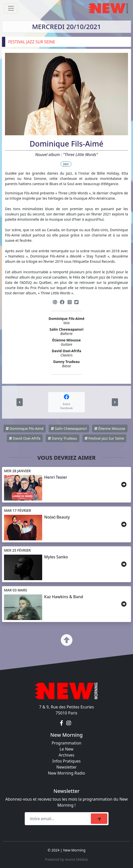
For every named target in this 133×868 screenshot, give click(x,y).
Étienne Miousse (110, 428)
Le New (66, 749)
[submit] (99, 819)
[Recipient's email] (59, 819)
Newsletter (66, 767)
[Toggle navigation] (11, 8)
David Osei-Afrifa (25, 438)
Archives (66, 755)
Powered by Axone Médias (66, 859)
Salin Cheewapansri (69, 428)
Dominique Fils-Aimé (25, 428)
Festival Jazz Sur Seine (104, 438)
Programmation (66, 743)
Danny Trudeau (62, 438)
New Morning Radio (66, 773)
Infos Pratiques (67, 761)
